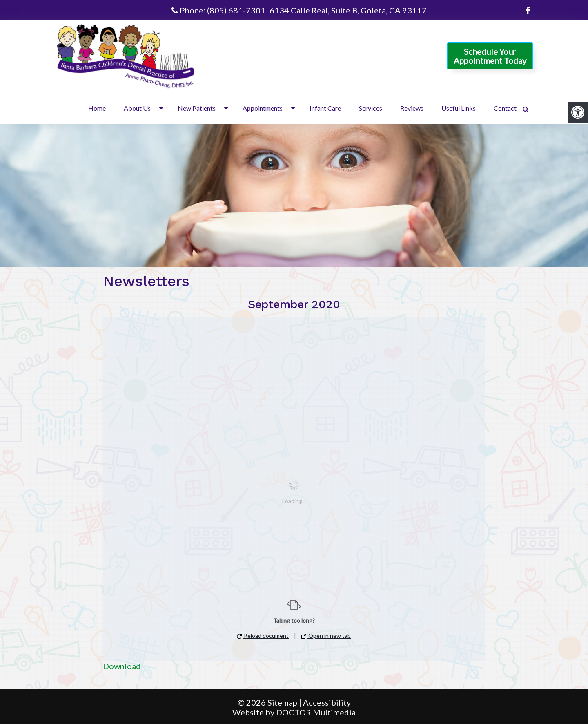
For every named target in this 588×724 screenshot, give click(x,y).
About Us (137, 108)
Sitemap (282, 702)
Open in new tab (326, 636)
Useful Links (459, 108)
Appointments (263, 108)
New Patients (197, 108)
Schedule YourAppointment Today (490, 56)
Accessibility (327, 702)
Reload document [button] (263, 636)
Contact (505, 108)
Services (371, 108)
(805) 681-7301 (236, 10)
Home (97, 108)
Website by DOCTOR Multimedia (294, 712)
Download (122, 666)
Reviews (412, 108)
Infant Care (325, 108)
